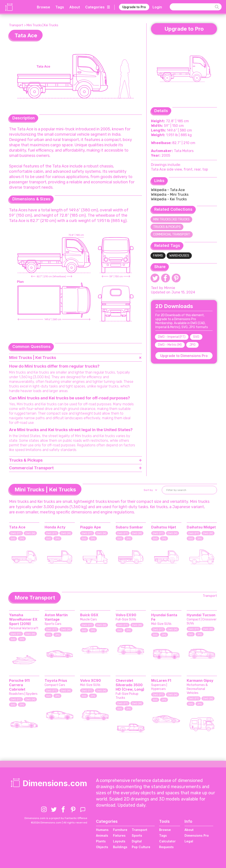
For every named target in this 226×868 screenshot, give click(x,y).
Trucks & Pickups (167, 227)
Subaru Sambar (129, 527)
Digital (137, 841)
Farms (158, 256)
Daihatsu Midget (201, 527)
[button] (150, 490)
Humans (102, 830)
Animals (102, 835)
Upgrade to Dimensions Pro (184, 356)
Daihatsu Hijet (164, 527)
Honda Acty (55, 527)
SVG (196, 337)
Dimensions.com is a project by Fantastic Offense (56, 818)
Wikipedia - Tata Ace (168, 190)
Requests (166, 847)
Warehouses (179, 256)
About (75, 7)
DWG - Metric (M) (170, 345)
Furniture (120, 830)
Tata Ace (17, 527)
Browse (43, 7)
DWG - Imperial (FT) (172, 337)
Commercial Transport (172, 234)
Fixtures (119, 835)
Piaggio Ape (90, 527)
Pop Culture (141, 847)
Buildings (120, 847)
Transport (16, 25)
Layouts (119, 841)
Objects (102, 847)
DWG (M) (30, 533)
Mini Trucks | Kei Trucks (42, 25)
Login (157, 7)
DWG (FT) (16, 533)
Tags (60, 7)
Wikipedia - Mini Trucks (170, 194)
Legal (189, 841)
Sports (137, 835)
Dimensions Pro (197, 835)
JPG (192, 345)
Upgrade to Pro (134, 7)
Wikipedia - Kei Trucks (169, 199)
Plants (101, 841)
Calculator (167, 841)
